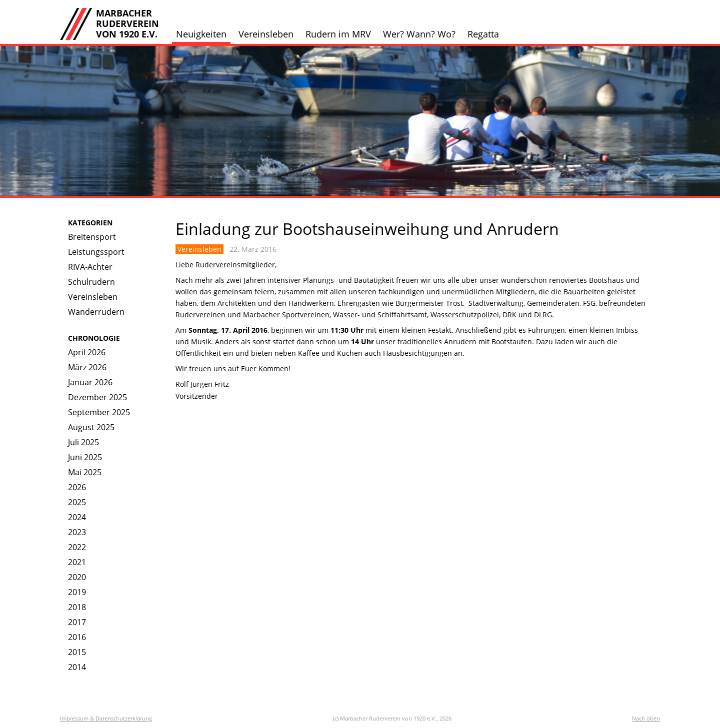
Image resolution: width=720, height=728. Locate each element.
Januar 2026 (90, 382)
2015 (77, 652)
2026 (77, 487)
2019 (77, 592)
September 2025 (99, 412)
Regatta (483, 34)
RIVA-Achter (90, 267)
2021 (77, 562)
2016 (77, 637)
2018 (77, 607)
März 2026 (87, 367)
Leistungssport (96, 252)
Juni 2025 (85, 457)
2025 (77, 502)
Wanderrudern (96, 312)
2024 (77, 517)
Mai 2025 (85, 472)
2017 (77, 622)
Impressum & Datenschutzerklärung (106, 718)
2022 (77, 547)
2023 (77, 532)
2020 (77, 577)
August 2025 (91, 427)
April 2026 (87, 352)
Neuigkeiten (201, 34)
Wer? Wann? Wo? (419, 34)
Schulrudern (91, 282)
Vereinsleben (266, 34)
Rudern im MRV (338, 34)
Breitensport (92, 237)
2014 (77, 667)
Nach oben (646, 718)
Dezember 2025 (97, 397)
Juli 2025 (83, 442)
